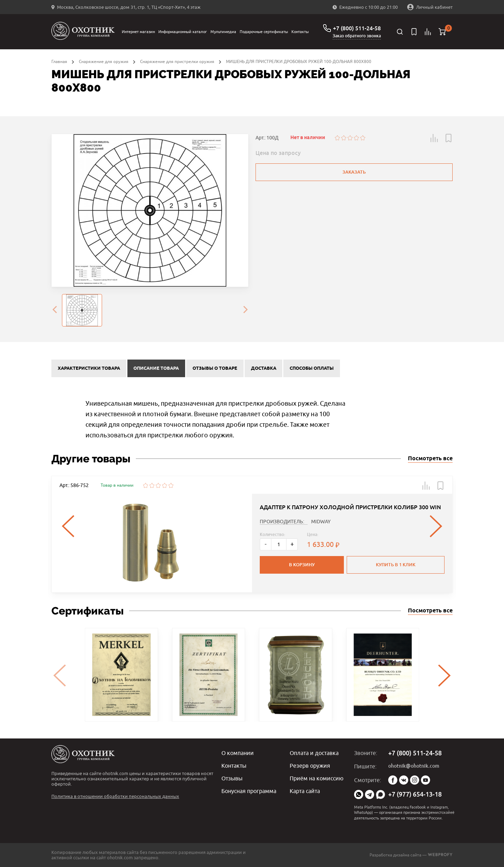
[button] (434, 138)
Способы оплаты (312, 368)
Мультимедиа (223, 32)
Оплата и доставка (314, 753)
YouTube (426, 780)
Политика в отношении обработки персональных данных (115, 796)
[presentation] (55, 310)
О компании (238, 753)
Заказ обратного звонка (357, 36)
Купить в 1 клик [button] (396, 565)
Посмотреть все (430, 459)
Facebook (393, 780)
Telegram (370, 794)
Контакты (300, 32)
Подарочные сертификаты (264, 32)
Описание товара (156, 368)
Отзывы (232, 778)
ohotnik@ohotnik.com (414, 766)
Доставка (264, 368)
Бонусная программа (249, 791)
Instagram (415, 780)
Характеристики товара (89, 368)
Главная (59, 61)
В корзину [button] (302, 565)
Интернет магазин (138, 32)
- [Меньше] (266, 544)
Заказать (354, 172)
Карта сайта (305, 791)
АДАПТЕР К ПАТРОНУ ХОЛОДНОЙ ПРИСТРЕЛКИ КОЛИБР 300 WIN (350, 507)
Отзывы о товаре (215, 368)
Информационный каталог (183, 32)
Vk (404, 780)
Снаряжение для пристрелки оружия (177, 61)
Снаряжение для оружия (104, 61)
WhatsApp (359, 794)
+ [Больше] (292, 544)
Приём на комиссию (317, 778)
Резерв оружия (310, 766)
